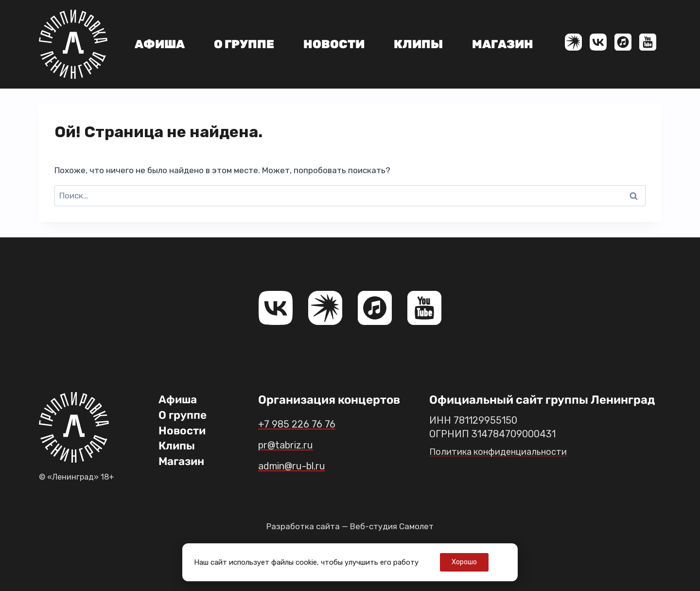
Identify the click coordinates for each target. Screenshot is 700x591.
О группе (244, 44)
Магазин (503, 44)
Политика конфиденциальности (503, 451)
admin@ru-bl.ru (302, 466)
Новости (334, 44)
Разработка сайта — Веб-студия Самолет (350, 526)
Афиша (160, 44)
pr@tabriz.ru (293, 445)
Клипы (418, 44)
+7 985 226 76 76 (304, 424)
